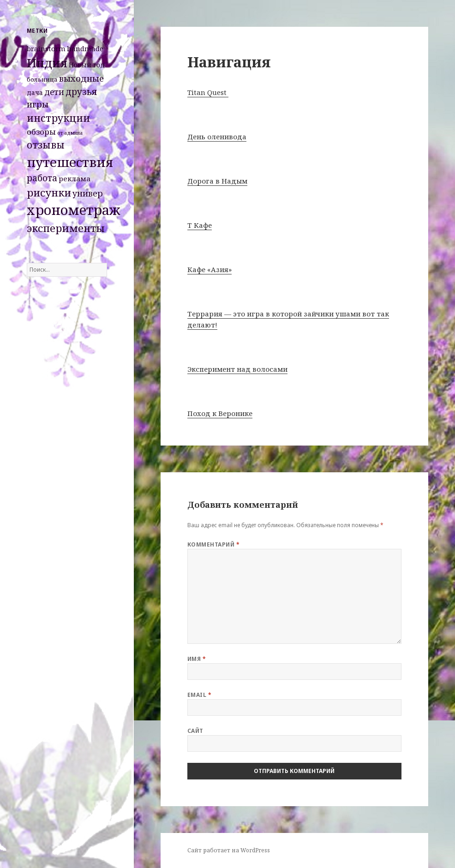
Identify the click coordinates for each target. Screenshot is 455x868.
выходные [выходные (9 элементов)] (81, 78)
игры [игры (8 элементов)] (38, 104)
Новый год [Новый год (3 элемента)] (87, 65)
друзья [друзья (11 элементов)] (81, 92)
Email (199, 695)
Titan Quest (208, 92)
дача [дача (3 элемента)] (35, 92)
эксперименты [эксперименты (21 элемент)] (66, 228)
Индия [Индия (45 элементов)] (47, 63)
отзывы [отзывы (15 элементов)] (46, 145)
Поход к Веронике (220, 413)
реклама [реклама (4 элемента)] (75, 178)
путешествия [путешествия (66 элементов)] (70, 162)
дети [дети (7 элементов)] (54, 92)
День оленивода (217, 137)
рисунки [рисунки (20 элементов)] (49, 193)
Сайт (195, 731)
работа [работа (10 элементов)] (42, 178)
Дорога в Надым (217, 181)
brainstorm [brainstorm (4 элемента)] (46, 48)
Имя (197, 659)
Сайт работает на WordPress (229, 850)
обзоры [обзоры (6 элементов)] (41, 132)
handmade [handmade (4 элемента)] (85, 48)
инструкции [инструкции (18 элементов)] (58, 118)
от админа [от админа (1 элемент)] (70, 133)
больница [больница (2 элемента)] (42, 79)
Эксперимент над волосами (237, 369)
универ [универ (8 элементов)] (88, 193)
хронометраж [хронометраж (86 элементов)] (74, 210)
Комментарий (213, 544)
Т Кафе (200, 225)
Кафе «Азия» (210, 269)
